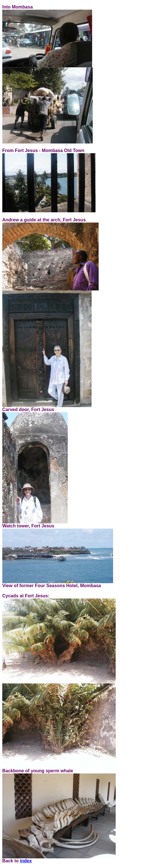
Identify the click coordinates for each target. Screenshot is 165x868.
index (26, 861)
